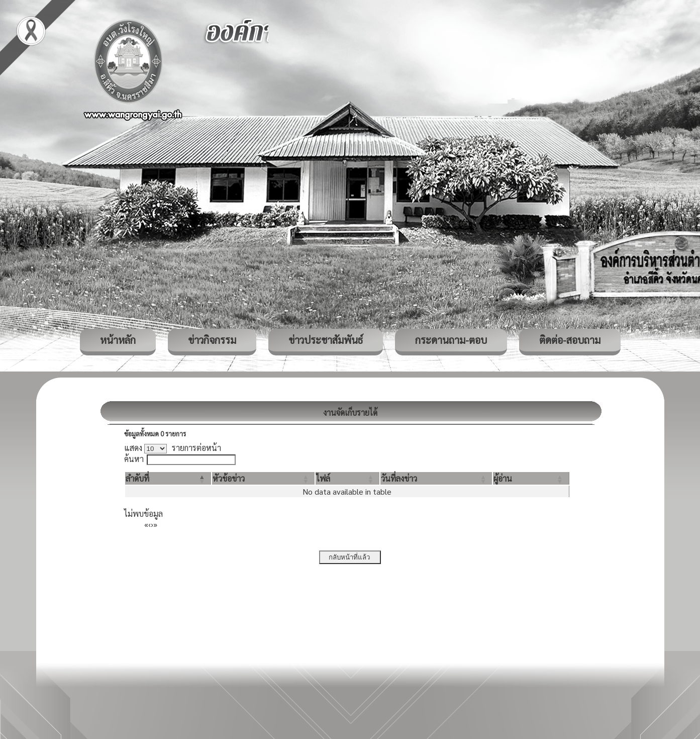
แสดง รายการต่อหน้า (173, 448)
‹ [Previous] (149, 524)
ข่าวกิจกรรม (212, 340)
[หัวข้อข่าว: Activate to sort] (263, 478)
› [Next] (152, 524)
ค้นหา (134, 459)
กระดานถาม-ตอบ (451, 340)
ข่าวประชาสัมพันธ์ (326, 340)
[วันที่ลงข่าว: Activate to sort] (436, 478)
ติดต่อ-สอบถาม (570, 340)
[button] (137, 478)
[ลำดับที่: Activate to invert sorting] (168, 478)
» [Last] (155, 524)
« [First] (146, 524)
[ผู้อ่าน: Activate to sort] (531, 478)
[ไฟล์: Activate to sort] (347, 478)
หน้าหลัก (118, 340)
